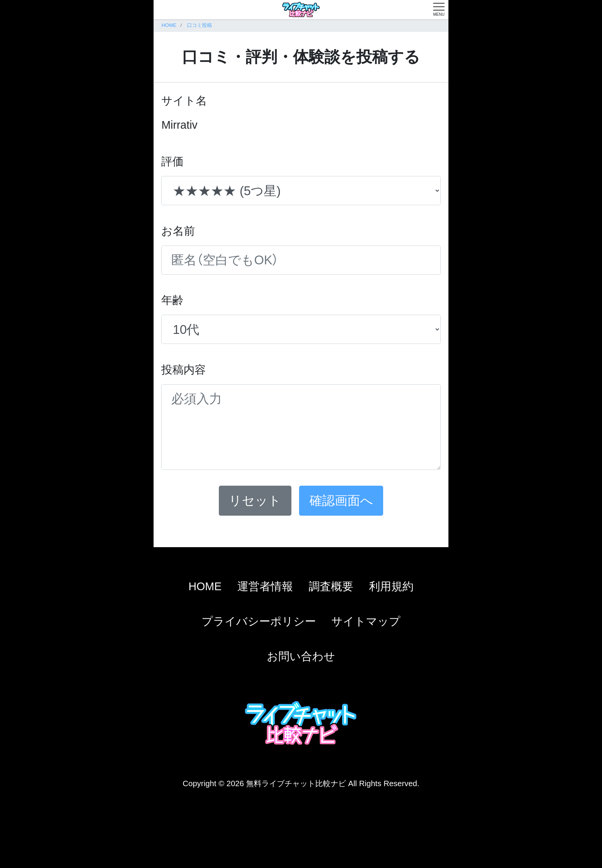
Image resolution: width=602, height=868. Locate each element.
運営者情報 (265, 586)
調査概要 (331, 586)
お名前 (178, 231)
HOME (205, 586)
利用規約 (391, 586)
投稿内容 (184, 370)
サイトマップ (366, 621)
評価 (172, 161)
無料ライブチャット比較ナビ (296, 783)
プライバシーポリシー (259, 621)
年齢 (172, 300)
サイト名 (184, 101)
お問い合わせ (301, 656)
